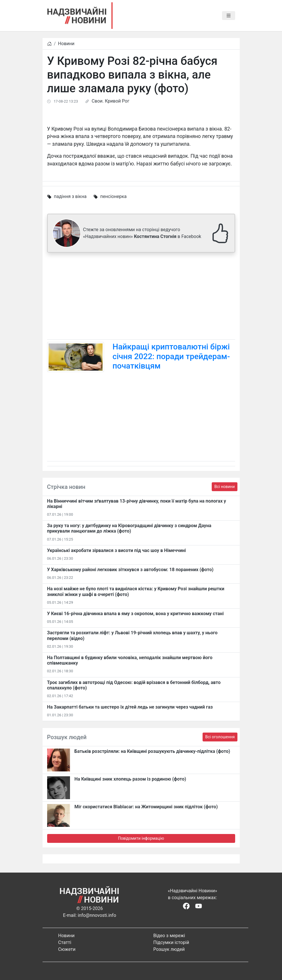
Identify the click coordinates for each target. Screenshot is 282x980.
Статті (65, 942)
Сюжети (67, 949)
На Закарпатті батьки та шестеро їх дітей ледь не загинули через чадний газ (130, 707)
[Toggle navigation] (229, 16)
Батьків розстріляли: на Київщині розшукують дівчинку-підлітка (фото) (152, 751)
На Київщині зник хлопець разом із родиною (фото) (130, 779)
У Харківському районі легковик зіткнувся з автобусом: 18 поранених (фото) (130, 570)
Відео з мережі (169, 936)
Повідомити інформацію (141, 838)
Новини (66, 44)
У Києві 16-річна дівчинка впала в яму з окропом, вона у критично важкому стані (135, 614)
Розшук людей (169, 949)
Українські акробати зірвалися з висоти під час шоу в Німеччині (117, 550)
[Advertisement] (141, 297)
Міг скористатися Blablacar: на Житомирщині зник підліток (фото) (146, 807)
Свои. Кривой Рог (111, 101)
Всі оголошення (220, 737)
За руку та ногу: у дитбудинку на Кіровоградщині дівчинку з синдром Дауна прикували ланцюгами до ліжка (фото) (129, 528)
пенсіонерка (113, 196)
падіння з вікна (70, 196)
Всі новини (224, 487)
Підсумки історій (171, 942)
